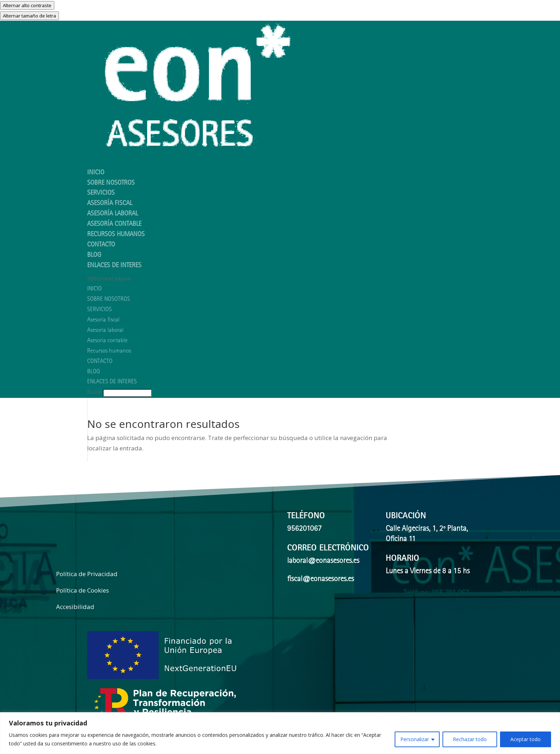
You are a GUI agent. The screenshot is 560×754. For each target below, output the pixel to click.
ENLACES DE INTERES (114, 266)
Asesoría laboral (112, 214)
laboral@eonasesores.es (323, 561)
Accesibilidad (75, 607)
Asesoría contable (114, 224)
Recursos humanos (116, 235)
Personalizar (415, 739)
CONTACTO (101, 245)
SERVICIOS (99, 310)
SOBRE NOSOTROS (109, 299)
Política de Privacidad (87, 574)
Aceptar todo (526, 739)
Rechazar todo (470, 739)
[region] (280, 733)
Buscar (95, 392)
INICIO (94, 289)
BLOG (94, 372)
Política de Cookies (82, 590)
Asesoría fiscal (110, 204)
